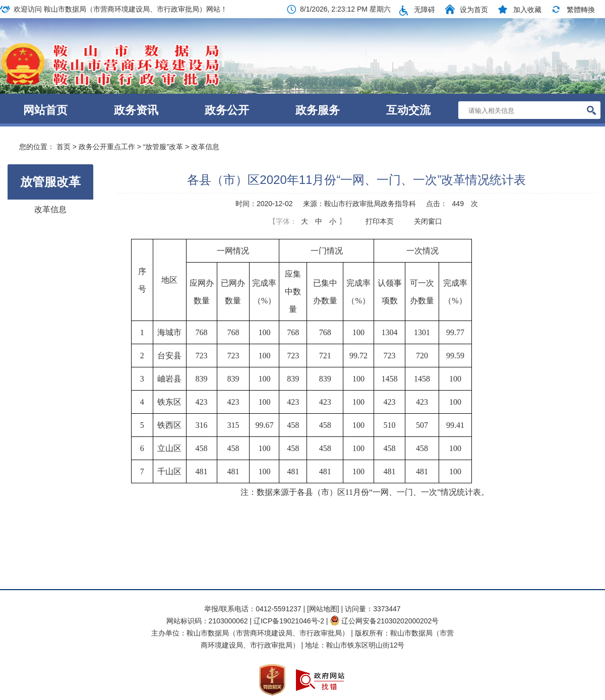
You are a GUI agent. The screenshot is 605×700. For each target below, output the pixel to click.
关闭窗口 (428, 221)
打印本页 (380, 221)
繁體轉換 (581, 10)
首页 (64, 147)
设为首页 (474, 10)
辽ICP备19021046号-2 (290, 621)
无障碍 (425, 10)
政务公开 (227, 110)
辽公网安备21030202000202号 (384, 621)
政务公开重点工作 (107, 147)
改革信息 (205, 147)
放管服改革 (50, 182)
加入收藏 (527, 10)
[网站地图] (323, 609)
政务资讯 (136, 110)
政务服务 (318, 110)
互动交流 (408, 110)
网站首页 (45, 110)
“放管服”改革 (163, 147)
